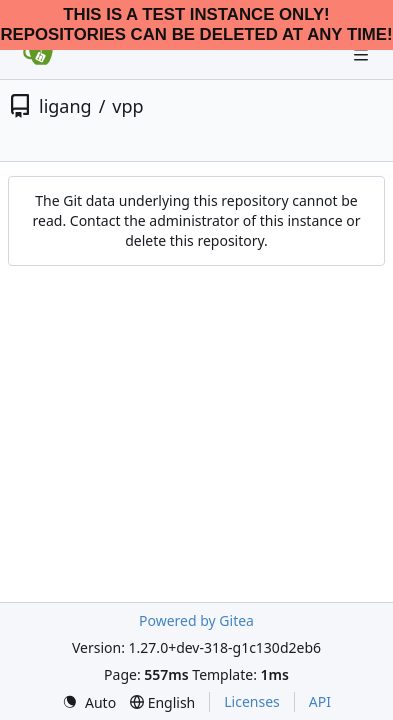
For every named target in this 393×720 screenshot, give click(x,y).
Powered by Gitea (196, 620)
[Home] (38, 55)
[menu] (89, 702)
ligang (65, 106)
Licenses (252, 701)
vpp (127, 106)
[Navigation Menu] (363, 54)
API (320, 701)
